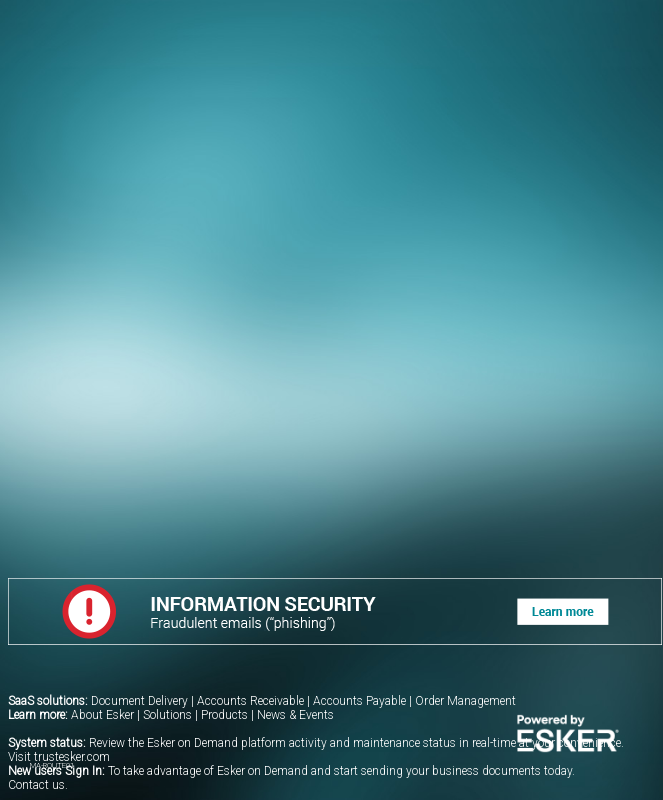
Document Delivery (139, 701)
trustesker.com (72, 757)
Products (224, 715)
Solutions (167, 715)
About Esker (102, 715)
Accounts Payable (359, 701)
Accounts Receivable (250, 701)
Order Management (465, 701)
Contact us (36, 785)
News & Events (295, 715)
